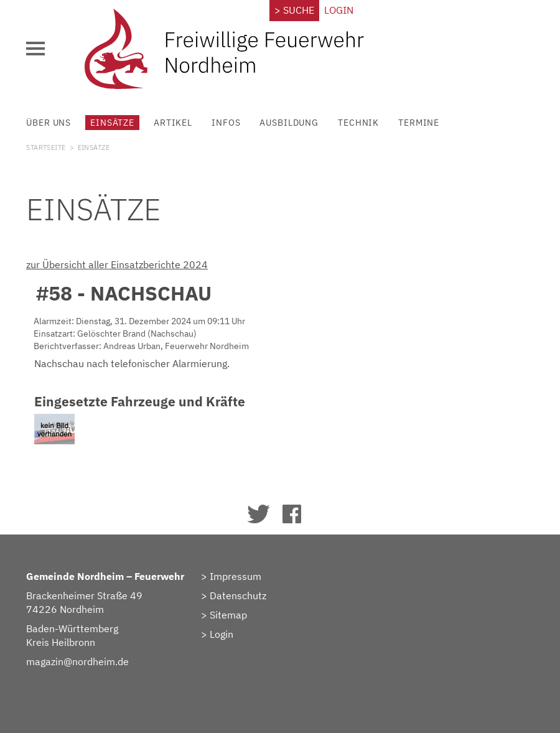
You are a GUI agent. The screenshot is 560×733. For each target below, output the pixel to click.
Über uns (49, 122)
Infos (226, 122)
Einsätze (112, 122)
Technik (358, 122)
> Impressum (231, 576)
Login (339, 10)
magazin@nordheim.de (77, 661)
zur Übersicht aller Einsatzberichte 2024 (117, 264)
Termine (419, 122)
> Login (217, 634)
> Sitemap (224, 615)
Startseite (46, 147)
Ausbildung (289, 122)
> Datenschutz (234, 595)
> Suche (294, 10)
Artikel (173, 122)
